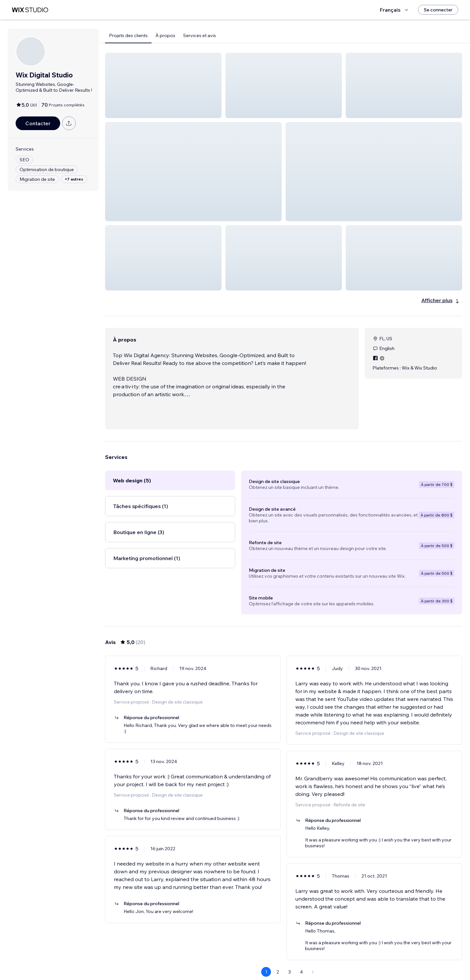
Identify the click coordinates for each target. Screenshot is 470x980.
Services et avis (200, 35)
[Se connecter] (438, 10)
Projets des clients (128, 35)
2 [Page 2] (278, 956)
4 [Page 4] (301, 956)
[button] (163, 85)
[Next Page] (313, 956)
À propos (165, 35)
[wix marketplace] (30, 10)
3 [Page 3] (289, 956)
